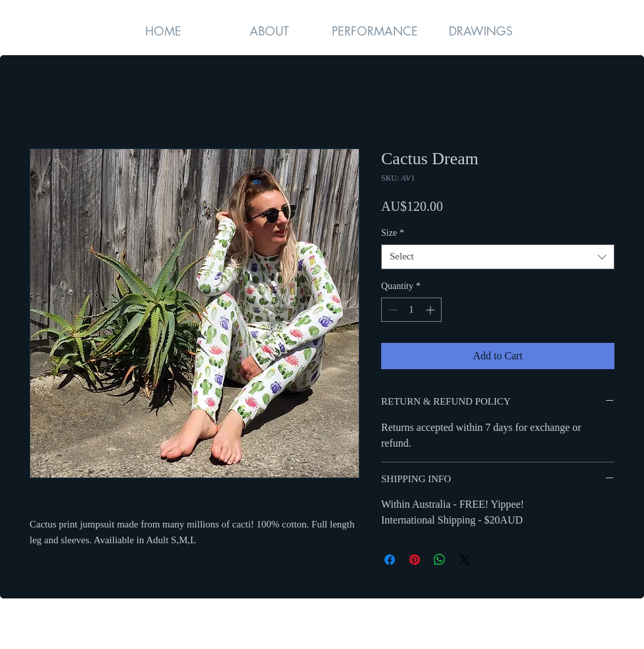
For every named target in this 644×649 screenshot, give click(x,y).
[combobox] (498, 257)
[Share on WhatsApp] (440, 560)
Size (393, 233)
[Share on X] (465, 560)
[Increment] (431, 310)
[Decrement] (391, 310)
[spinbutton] (411, 310)
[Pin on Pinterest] (415, 560)
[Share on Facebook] (390, 560)
